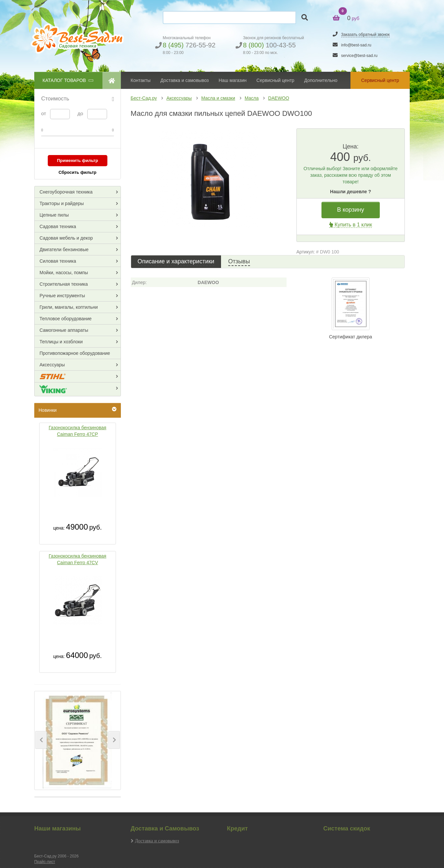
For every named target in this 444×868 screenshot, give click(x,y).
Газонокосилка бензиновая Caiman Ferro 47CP (78, 431)
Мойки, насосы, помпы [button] (64, 273)
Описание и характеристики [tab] (176, 261)
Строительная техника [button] (64, 284)
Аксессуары (179, 98)
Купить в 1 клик (350, 225)
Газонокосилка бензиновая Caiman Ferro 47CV (78, 559)
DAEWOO (279, 98)
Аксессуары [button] (52, 365)
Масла (252, 98)
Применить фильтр (78, 160)
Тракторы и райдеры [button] (62, 203)
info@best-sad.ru (356, 45)
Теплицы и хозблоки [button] (61, 342)
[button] (41, 740)
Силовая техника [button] (58, 261)
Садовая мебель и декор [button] (66, 238)
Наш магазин (233, 80)
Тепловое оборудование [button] (66, 319)
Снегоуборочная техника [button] (66, 192)
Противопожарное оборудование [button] (75, 353)
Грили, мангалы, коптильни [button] (69, 307)
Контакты (141, 80)
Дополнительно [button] (321, 80)
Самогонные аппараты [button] (64, 330)
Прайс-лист (45, 862)
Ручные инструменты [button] (62, 296)
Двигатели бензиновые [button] (64, 250)
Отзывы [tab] (239, 261)
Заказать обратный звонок (365, 35)
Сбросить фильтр (78, 172)
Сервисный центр (276, 80)
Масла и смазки (218, 98)
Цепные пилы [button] (54, 215)
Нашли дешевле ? (350, 192)
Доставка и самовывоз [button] (185, 80)
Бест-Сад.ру (144, 98)
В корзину (350, 210)
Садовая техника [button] (58, 226)
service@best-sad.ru (359, 56)
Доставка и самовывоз (157, 841)
